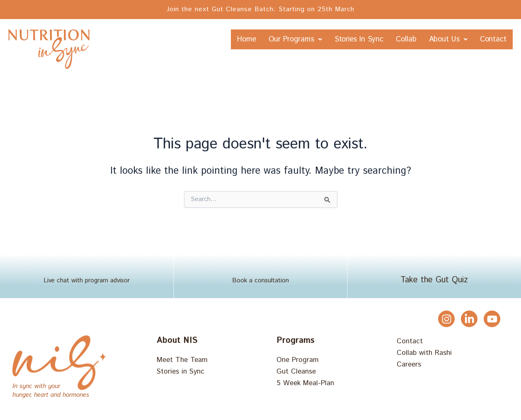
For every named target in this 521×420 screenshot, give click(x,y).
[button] (291, 40)
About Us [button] (481, 40)
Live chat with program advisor (87, 282)
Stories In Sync (369, 40)
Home (230, 40)
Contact (488, 60)
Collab (428, 40)
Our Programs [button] (291, 40)
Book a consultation (260, 282)
